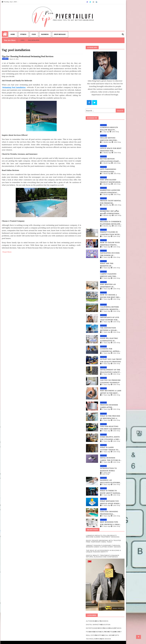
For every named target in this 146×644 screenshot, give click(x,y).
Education (106, 625)
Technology (92, 639)
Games (92, 632)
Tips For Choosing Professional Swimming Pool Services (28, 56)
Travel (99, 639)
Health (103, 632)
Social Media (108, 635)
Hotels (111, 632)
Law (114, 632)
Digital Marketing (94, 625)
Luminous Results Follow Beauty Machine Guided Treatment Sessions (103, 536)
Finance (112, 628)
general (97, 632)
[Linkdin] (97, 2)
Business (45, 34)
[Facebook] (87, 2)
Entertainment (93, 628)
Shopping (100, 635)
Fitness (23, 34)
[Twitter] (90, 2)
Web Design (106, 639)
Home (13, 34)
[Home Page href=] (5, 35)
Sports (116, 635)
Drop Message (60, 34)
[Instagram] (94, 2)
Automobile (91, 621)
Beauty (98, 621)
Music (117, 632)
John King (5, 59)
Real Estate (91, 635)
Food (34, 34)
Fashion (107, 628)
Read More (7, 252)
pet (120, 632)
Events (101, 628)
